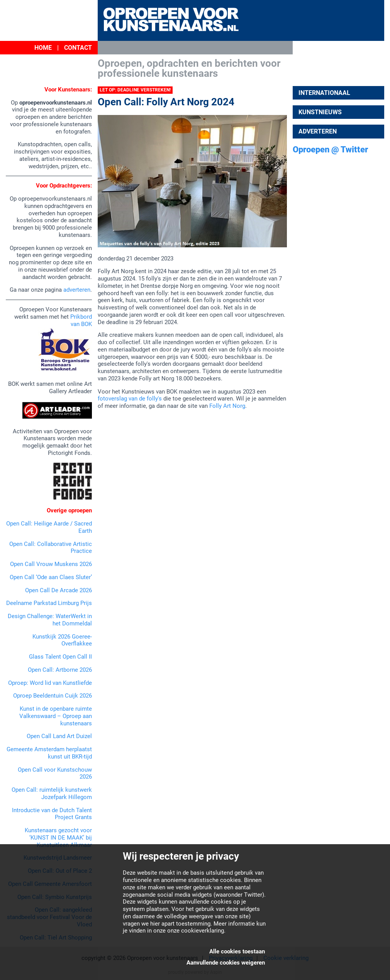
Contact (78, 48)
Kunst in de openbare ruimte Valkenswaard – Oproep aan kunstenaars (56, 716)
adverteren (77, 290)
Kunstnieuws (320, 112)
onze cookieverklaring (196, 931)
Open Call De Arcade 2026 (58, 590)
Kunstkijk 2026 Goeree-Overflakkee (62, 640)
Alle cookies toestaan (237, 951)
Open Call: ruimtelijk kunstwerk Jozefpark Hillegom (52, 793)
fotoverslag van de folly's (130, 399)
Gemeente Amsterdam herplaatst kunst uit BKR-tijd (49, 753)
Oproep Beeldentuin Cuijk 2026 (53, 696)
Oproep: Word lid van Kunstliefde (50, 683)
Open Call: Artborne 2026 (60, 670)
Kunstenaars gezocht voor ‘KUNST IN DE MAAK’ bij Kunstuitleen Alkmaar (58, 838)
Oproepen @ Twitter (330, 150)
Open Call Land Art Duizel (59, 736)
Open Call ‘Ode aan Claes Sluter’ (51, 577)
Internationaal (324, 93)
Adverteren (318, 131)
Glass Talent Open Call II (60, 657)
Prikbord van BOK (81, 320)
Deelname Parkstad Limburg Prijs (49, 603)
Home (43, 48)
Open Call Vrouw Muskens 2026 (51, 564)
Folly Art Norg (227, 406)
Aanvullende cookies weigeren (226, 963)
